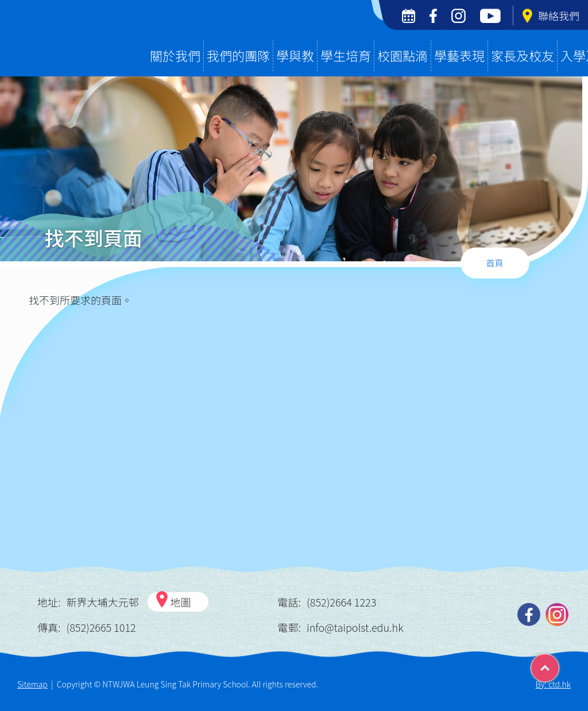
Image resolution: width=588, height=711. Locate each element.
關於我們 (175, 55)
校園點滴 (403, 55)
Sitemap (32, 684)
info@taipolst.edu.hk (355, 627)
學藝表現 (459, 55)
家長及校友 (523, 55)
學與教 (295, 55)
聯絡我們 (551, 16)
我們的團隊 (238, 55)
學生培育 (346, 55)
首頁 (495, 263)
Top (559, 664)
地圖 (181, 602)
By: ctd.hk (553, 684)
